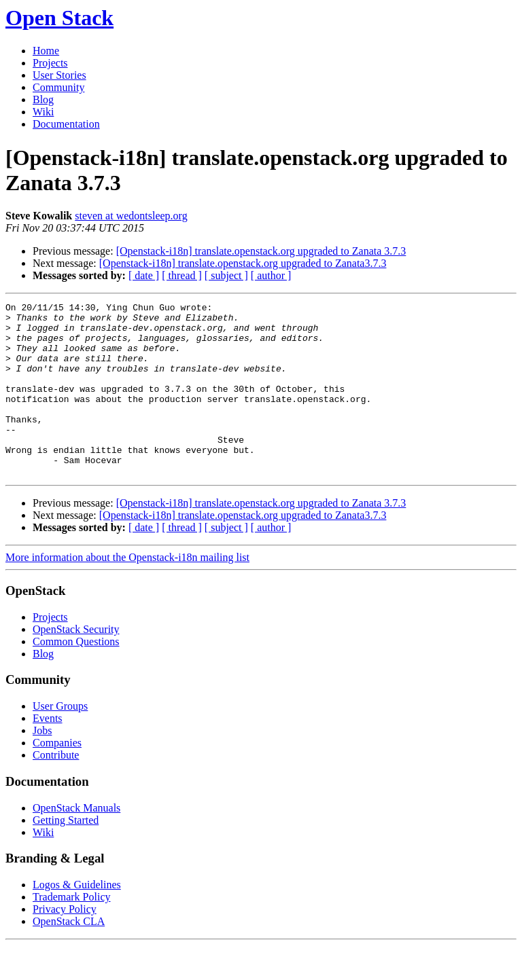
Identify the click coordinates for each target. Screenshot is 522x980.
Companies (57, 777)
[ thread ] (182, 275)
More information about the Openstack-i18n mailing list (127, 592)
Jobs (42, 765)
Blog (43, 99)
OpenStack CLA (69, 956)
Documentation (66, 124)
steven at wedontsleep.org (131, 216)
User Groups (60, 741)
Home (46, 51)
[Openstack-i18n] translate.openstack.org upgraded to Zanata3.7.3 (243, 263)
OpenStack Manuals (76, 842)
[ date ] (144, 275)
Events (48, 753)
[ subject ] (226, 275)
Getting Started (66, 855)
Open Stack (59, 18)
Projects (50, 63)
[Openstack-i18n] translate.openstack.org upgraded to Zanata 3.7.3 (261, 251)
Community (58, 87)
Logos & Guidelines (77, 919)
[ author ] (271, 275)
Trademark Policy (72, 931)
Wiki (43, 112)
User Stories (59, 75)
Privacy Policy (65, 944)
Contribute (56, 790)
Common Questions (76, 676)
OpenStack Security (76, 664)
